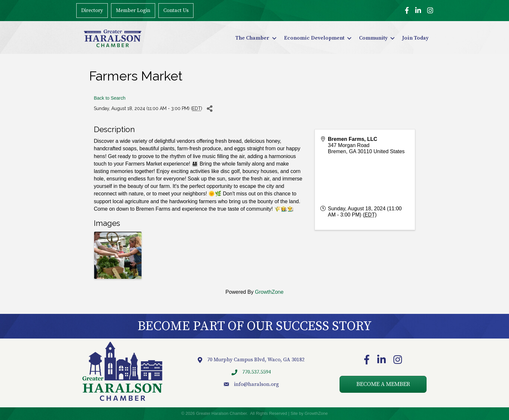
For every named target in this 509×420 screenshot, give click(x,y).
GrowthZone (269, 292)
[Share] (210, 109)
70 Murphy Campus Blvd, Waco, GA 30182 (256, 360)
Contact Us (176, 10)
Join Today (415, 38)
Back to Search (110, 98)
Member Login (133, 10)
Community (373, 38)
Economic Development (314, 38)
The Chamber (252, 38)
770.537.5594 (256, 372)
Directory (92, 10)
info (239, 384)
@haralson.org (261, 384)
